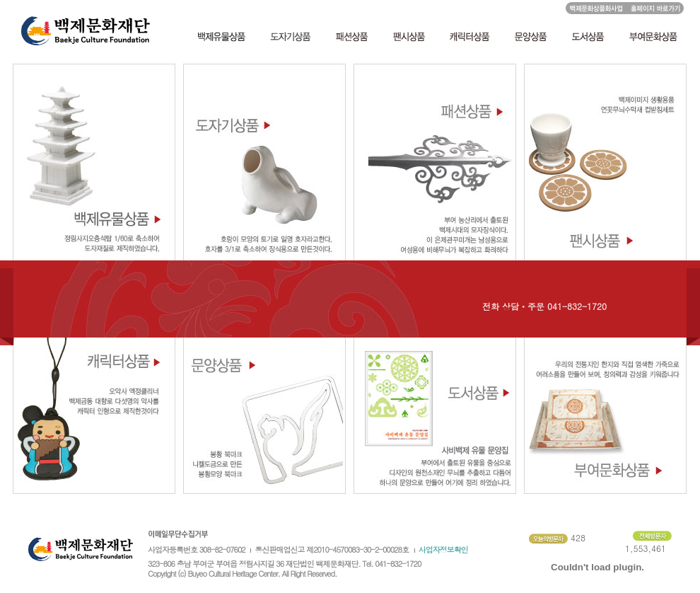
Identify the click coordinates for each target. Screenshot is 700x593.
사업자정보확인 (443, 549)
